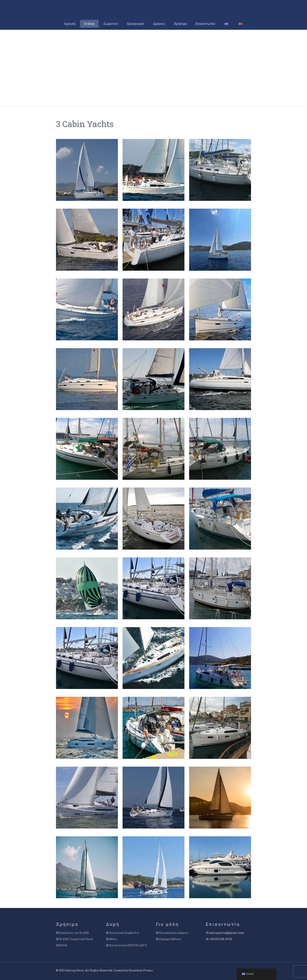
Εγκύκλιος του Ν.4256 (74, 933)
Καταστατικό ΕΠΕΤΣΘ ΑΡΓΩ (128, 945)
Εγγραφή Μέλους (170, 939)
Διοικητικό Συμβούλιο (124, 933)
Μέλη (113, 939)
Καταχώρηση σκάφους (174, 933)
